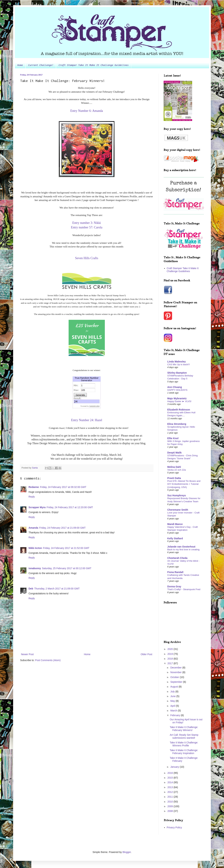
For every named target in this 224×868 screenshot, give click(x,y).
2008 (171, 811)
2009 (171, 806)
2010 (171, 802)
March (174, 711)
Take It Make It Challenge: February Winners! (184, 729)
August (174, 687)
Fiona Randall (175, 572)
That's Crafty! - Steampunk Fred (184, 589)
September (177, 682)
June (173, 696)
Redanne (34, 487)
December (176, 668)
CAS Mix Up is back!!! (179, 364)
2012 (171, 792)
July (173, 691)
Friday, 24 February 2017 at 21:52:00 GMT (66, 548)
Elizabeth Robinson (179, 410)
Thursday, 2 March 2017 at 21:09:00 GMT (57, 589)
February (176, 715)
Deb (31, 589)
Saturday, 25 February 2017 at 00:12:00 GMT (67, 568)
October (175, 677)
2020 (171, 649)
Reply (32, 497)
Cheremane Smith (178, 510)
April (173, 706)
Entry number (87, 223)
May (173, 701)
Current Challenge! (41, 65)
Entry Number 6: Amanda (87, 111)
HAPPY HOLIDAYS (177, 390)
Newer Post (27, 654)
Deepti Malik (174, 453)
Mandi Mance (175, 524)
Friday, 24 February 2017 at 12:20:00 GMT (70, 507)
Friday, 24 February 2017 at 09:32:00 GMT (63, 487)
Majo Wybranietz (177, 398)
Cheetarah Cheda (177, 558)
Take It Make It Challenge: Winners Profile (184, 744)
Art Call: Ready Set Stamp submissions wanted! (184, 736)
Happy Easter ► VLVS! (179, 401)
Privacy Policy (174, 827)
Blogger (127, 852)
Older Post (146, 654)
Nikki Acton (35, 548)
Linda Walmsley (176, 362)
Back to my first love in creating (183, 550)
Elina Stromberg (177, 424)
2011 (171, 797)
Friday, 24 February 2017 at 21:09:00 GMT (62, 528)
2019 (171, 654)
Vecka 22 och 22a (177, 470)
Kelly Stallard (175, 538)
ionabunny (35, 568)
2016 (171, 773)
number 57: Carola (91, 227)
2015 (171, 778)
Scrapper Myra (37, 507)
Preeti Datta (174, 478)
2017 (171, 663)
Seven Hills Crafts (87, 258)
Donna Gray (174, 586)
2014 (171, 782)
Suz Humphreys (177, 495)
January (175, 767)
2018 (171, 659)
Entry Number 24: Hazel (87, 420)
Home (20, 65)
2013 (171, 787)
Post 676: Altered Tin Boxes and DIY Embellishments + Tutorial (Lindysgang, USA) (184, 484)
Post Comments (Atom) (48, 660)
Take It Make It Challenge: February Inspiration (184, 752)
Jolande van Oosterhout (181, 547)
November (176, 672)
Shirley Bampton (177, 373)
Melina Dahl (174, 467)
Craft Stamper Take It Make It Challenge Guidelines (94, 65)
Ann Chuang (175, 387)
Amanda (33, 528)
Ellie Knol (173, 438)
